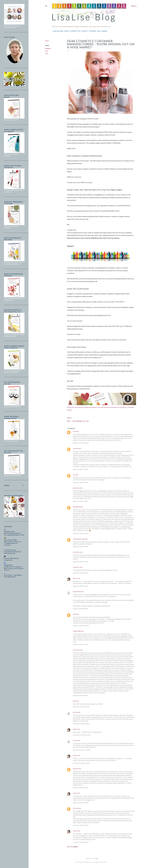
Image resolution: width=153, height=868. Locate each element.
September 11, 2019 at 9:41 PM (81, 707)
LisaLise (75, 578)
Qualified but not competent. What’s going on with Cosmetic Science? (14, 568)
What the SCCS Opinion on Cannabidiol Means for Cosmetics (12, 543)
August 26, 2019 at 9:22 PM (80, 573)
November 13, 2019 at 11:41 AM (82, 735)
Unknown (76, 448)
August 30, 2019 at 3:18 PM (80, 695)
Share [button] (47, 41)
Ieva (74, 475)
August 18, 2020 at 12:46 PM (81, 803)
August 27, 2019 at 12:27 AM (81, 626)
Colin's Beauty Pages (10, 540)
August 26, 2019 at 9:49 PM (80, 609)
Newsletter (75, 31)
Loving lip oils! (8, 560)
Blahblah (48, 48)
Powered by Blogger (91, 859)
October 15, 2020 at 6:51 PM (81, 842)
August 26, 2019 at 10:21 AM (81, 443)
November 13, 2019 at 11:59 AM (82, 750)
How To (66, 31)
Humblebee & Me (9, 531)
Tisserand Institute (10, 550)
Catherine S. (76, 567)
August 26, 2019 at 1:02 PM (80, 469)
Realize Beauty (9, 565)
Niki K (75, 614)
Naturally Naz (77, 507)
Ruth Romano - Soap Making (13, 575)
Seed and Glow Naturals (11, 558)
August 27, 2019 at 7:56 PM (80, 644)
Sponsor (92, 31)
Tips (47, 53)
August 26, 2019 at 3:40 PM (80, 533)
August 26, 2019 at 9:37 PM (80, 586)
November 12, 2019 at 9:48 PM (81, 724)
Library (104, 31)
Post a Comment (73, 847)
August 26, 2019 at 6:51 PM (80, 562)
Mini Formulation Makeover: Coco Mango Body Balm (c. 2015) (14, 534)
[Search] (134, 6)
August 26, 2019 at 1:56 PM (80, 501)
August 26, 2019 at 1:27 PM (80, 482)
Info (98, 31)
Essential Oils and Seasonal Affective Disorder (12, 552)
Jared (74, 431)
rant (47, 51)
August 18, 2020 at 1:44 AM (80, 788)
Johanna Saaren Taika (79, 539)
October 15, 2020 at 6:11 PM (81, 825)
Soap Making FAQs (10, 577)
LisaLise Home (57, 31)
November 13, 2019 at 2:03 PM (81, 763)
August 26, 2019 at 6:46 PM (80, 547)
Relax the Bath (77, 592)
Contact (84, 31)
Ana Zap (75, 712)
